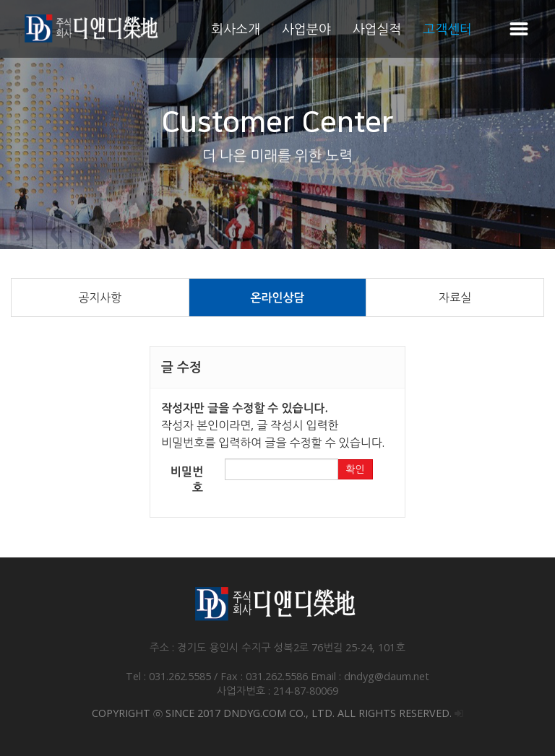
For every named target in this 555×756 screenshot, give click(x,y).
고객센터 (447, 29)
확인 (355, 469)
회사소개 (236, 29)
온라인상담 (277, 297)
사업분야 (306, 29)
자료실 (455, 297)
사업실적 (377, 29)
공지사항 (100, 297)
